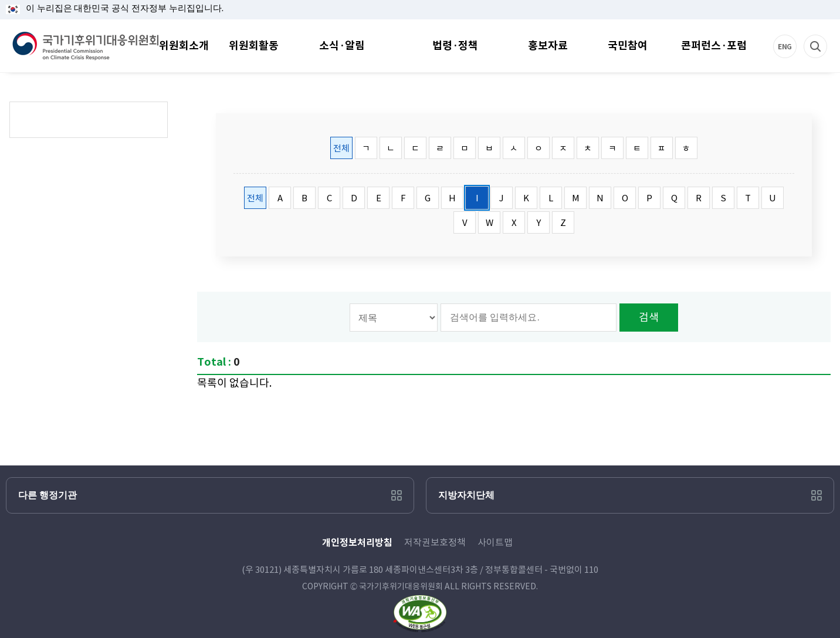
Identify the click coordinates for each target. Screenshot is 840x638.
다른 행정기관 (48, 495)
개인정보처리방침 (357, 543)
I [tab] (477, 198)
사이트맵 (495, 542)
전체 (341, 148)
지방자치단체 (466, 495)
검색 (828, 35)
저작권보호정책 (435, 542)
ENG (797, 35)
